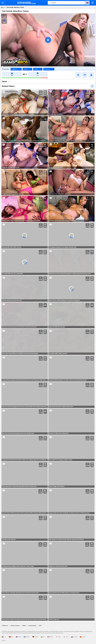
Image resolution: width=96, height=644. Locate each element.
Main (2, 7)
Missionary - (49, 69)
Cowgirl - (38, 69)
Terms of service (15, 626)
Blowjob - (27, 69)
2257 (40, 626)
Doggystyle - (16, 69)
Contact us (5, 626)
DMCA (24, 626)
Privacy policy (32, 626)
